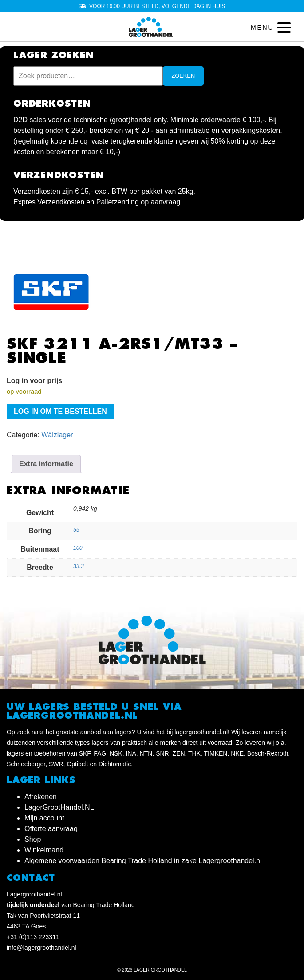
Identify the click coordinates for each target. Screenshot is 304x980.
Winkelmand (44, 850)
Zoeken (184, 76)
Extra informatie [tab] (46, 464)
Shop (33, 839)
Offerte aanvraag (51, 829)
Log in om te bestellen (60, 411)
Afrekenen (41, 797)
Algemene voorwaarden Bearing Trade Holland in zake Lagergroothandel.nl (143, 861)
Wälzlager (57, 435)
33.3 (79, 566)
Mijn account (44, 818)
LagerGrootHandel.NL (59, 807)
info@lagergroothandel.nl (41, 948)
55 (76, 530)
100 (78, 548)
